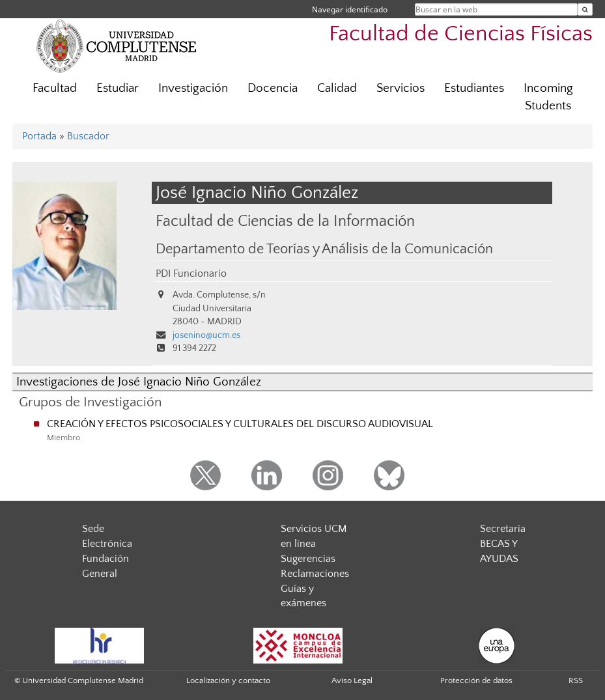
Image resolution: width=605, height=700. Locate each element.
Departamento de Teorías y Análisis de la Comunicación (324, 249)
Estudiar (118, 88)
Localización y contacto (228, 680)
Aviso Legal (352, 680)
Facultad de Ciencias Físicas (461, 34)
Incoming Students (548, 97)
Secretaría (503, 529)
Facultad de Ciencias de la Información (285, 221)
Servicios (401, 88)
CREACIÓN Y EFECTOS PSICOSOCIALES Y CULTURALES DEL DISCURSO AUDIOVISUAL (240, 424)
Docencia (273, 88)
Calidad (337, 88)
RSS (576, 680)
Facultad (55, 88)
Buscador (88, 136)
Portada (39, 136)
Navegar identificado (350, 9)
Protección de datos (476, 680)
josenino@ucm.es (206, 335)
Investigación (193, 88)
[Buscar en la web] (585, 9)
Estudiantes (474, 88)
